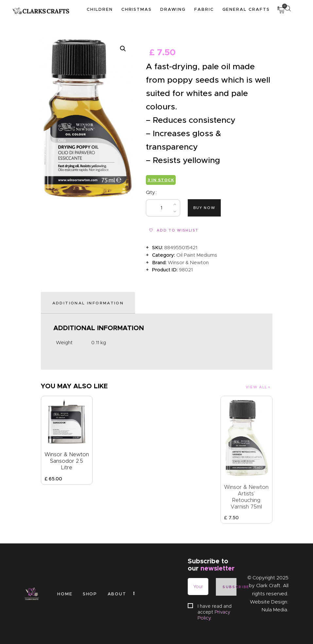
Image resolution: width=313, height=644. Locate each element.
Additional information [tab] (88, 303)
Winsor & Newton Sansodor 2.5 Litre (67, 461)
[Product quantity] (163, 208)
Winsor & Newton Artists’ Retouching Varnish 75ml (246, 497)
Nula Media (274, 610)
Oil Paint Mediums (197, 255)
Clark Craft (268, 586)
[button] (123, 49)
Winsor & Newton (188, 263)
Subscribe (229, 587)
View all (256, 387)
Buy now (204, 208)
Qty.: (151, 192)
